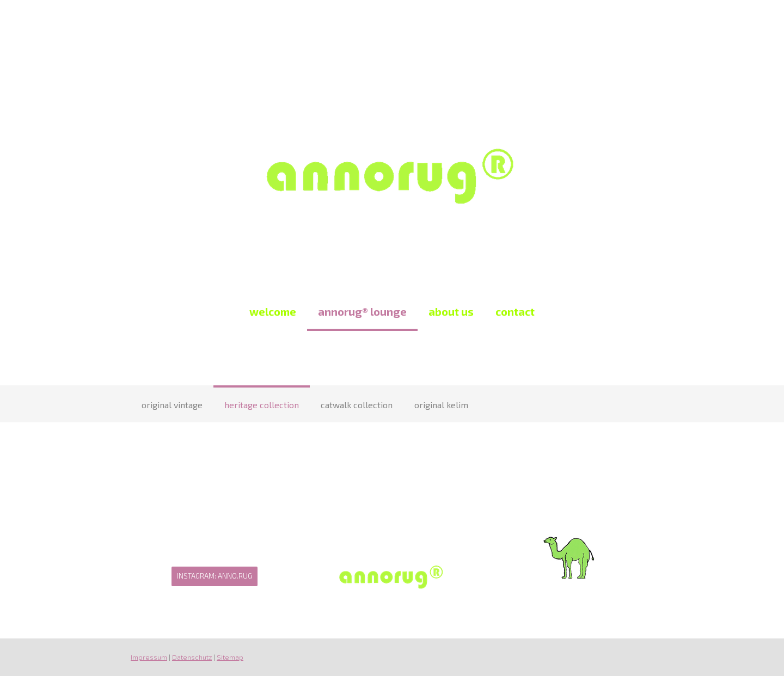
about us (451, 311)
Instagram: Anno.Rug (215, 576)
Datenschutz (192, 657)
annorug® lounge (362, 311)
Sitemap (230, 657)
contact (515, 311)
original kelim (441, 405)
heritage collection (262, 405)
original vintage (172, 405)
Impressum (149, 657)
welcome (273, 311)
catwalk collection (357, 405)
